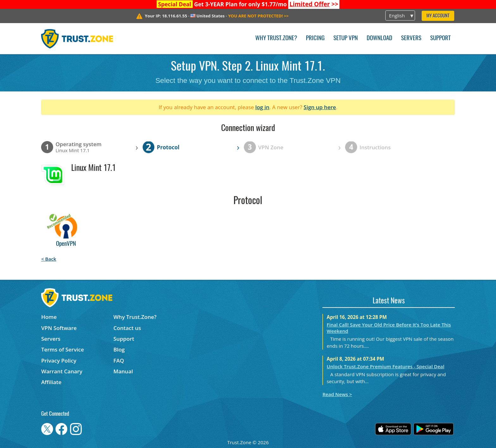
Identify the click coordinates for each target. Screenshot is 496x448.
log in (262, 107)
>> (314, 4)
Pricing (315, 38)
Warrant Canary (62, 371)
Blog (119, 349)
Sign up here (320, 107)
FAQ (119, 361)
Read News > (337, 394)
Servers (411, 38)
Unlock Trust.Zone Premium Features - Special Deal (386, 366)
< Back (49, 259)
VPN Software (59, 328)
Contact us (127, 328)
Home (49, 317)
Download (379, 38)
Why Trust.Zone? (276, 38)
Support (440, 38)
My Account (438, 16)
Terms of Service (62, 349)
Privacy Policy (59, 361)
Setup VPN (346, 38)
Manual (123, 371)
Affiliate (51, 382)
